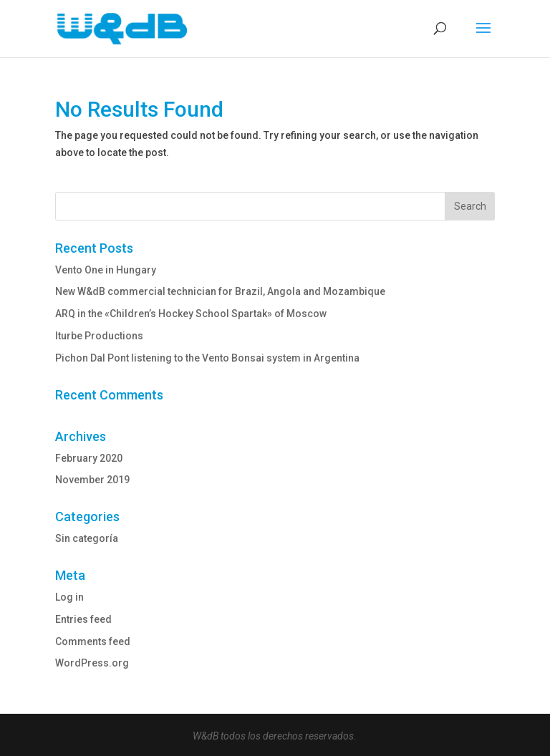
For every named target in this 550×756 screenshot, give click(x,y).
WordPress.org (92, 663)
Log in (69, 597)
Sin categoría (87, 538)
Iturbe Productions (99, 336)
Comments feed (93, 641)
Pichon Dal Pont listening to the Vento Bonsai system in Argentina (207, 358)
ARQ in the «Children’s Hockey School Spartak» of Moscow (191, 314)
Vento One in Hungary (106, 270)
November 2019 (92, 480)
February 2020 (89, 458)
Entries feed (83, 619)
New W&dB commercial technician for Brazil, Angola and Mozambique (220, 291)
